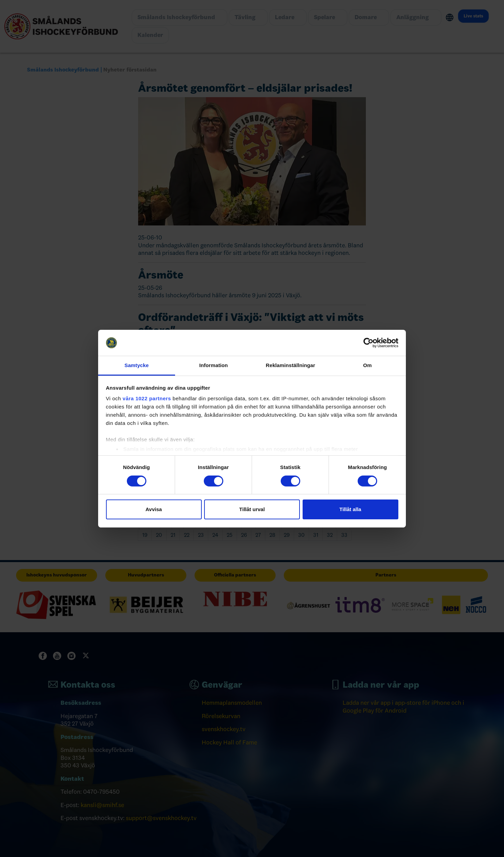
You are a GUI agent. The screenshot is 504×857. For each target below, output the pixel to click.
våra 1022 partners (147, 398)
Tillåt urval (252, 509)
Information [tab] (214, 365)
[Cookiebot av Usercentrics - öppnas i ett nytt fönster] (368, 343)
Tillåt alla (350, 509)
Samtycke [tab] (137, 365)
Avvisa (154, 509)
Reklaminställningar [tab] (290, 365)
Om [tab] (367, 365)
